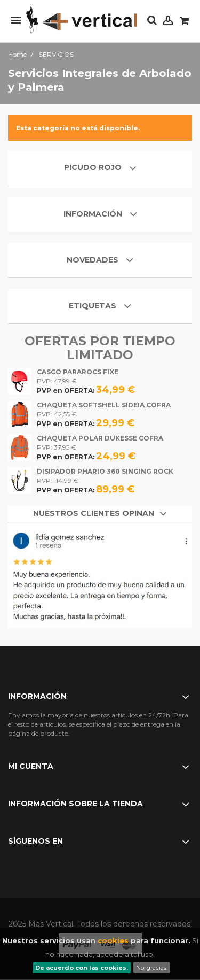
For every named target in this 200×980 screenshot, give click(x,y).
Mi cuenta (31, 766)
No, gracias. (152, 968)
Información (94, 214)
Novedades (93, 260)
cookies (113, 940)
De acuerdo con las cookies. (82, 968)
